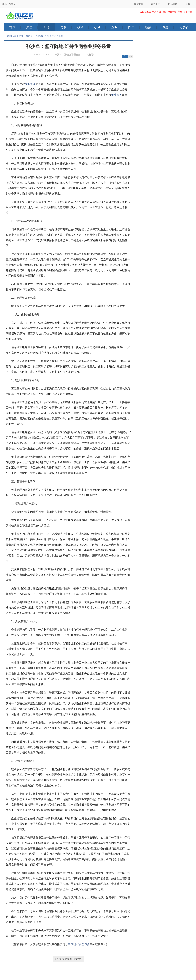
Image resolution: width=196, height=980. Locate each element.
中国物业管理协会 (71, 55)
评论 (49, 27)
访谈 (66, 27)
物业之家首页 (8, 4)
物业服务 (117, 95)
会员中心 (138, 4)
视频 (151, 27)
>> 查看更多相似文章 (68, 959)
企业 (117, 27)
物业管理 (30, 84)
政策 (83, 27)
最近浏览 (156, 4)
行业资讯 (40, 36)
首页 (15, 27)
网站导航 (173, 4)
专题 (168, 27)
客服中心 (190, 4)
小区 (100, 27)
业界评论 (52, 36)
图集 (134, 27)
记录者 (184, 27)
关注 (32, 27)
